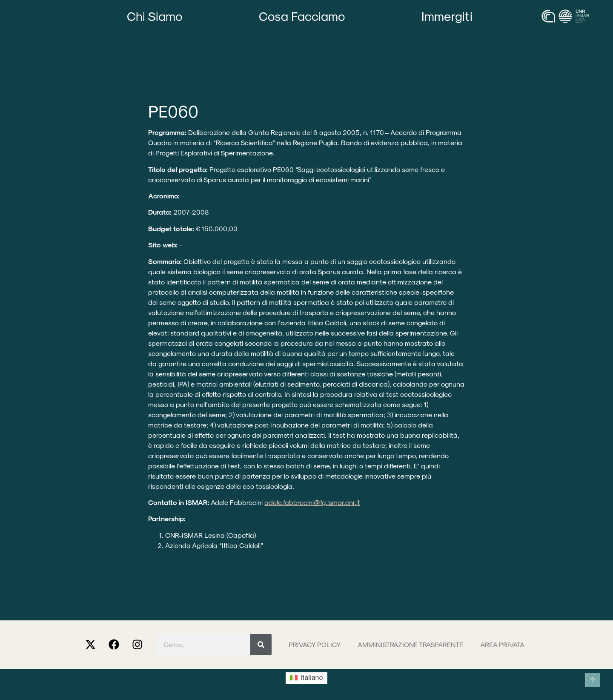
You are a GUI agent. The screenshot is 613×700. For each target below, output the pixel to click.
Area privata (502, 644)
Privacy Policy (315, 644)
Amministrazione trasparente (410, 644)
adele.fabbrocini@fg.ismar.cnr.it (312, 502)
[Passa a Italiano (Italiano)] (306, 678)
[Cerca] (261, 645)
